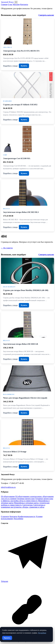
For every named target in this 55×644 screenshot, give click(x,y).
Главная (4, 4)
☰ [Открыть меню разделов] (16, 2)
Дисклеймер (18, 519)
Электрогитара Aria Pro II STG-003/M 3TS (21, 51)
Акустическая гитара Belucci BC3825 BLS (21, 212)
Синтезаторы (27, 505)
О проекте (5, 516)
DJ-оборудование (8, 496)
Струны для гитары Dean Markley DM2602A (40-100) (26, 290)
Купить (24, 66)
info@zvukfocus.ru (8, 487)
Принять (7, 638)
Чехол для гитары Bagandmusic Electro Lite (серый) (25, 398)
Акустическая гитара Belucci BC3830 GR (21, 344)
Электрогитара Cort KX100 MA (17, 158)
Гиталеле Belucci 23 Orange (15, 452)
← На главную (7, 248)
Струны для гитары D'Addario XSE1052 (20, 105)
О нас (10, 4)
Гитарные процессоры (26, 499)
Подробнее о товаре (10, 66)
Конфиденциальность (27, 516)
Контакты (24, 4)
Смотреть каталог (46, 15)
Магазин (16, 4)
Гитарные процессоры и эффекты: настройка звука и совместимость (27, 500)
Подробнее (42, 633)
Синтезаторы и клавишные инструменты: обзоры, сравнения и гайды (23, 506)
